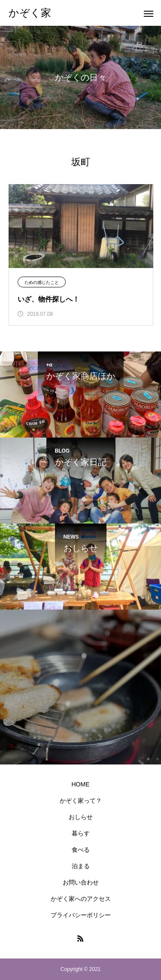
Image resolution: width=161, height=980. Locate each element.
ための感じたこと (42, 282)
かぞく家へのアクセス (81, 899)
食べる (81, 850)
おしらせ (81, 817)
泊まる (81, 866)
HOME (81, 784)
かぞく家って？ (81, 801)
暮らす (81, 833)
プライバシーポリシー (81, 915)
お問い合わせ (81, 882)
